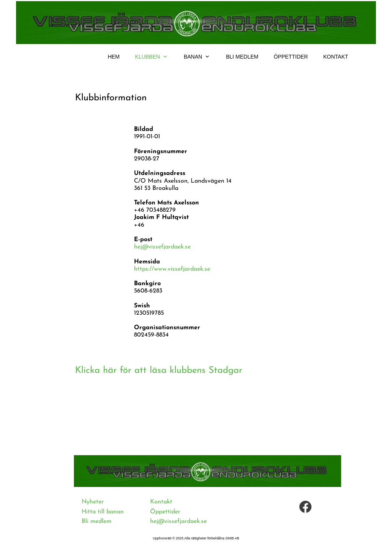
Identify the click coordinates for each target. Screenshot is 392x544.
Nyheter (93, 502)
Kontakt (161, 502)
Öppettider (165, 512)
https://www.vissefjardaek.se (172, 269)
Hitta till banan (103, 512)
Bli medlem (96, 521)
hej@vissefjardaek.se (162, 247)
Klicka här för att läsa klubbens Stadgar (159, 371)
